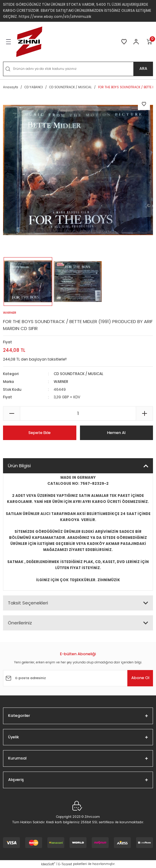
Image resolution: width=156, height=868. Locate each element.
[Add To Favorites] (144, 104)
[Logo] (29, 42)
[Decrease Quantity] (12, 413)
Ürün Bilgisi (19, 466)
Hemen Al (116, 433)
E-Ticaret (65, 864)
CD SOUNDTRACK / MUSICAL (78, 374)
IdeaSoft (48, 864)
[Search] (78, 69)
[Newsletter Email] (78, 678)
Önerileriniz (20, 623)
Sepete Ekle (40, 433)
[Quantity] (78, 413)
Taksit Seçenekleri (28, 603)
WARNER (61, 382)
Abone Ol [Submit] (140, 678)
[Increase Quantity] (144, 413)
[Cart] (150, 42)
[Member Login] (136, 42)
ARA (143, 68)
